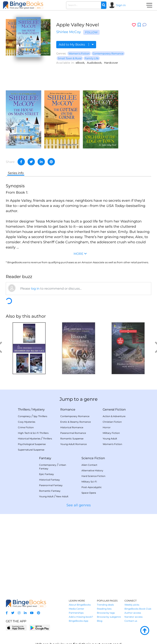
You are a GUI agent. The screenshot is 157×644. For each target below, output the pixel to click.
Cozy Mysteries (27, 422)
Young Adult (110, 439)
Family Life (92, 58)
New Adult (62, 496)
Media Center (76, 609)
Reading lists (104, 609)
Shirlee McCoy (69, 32)
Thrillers (24, 409)
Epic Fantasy (47, 474)
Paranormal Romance (73, 433)
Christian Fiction (112, 422)
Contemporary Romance (108, 53)
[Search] (104, 5)
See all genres (79, 505)
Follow (91, 32)
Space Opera (89, 493)
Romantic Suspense (72, 439)
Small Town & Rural (70, 58)
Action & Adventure (114, 416)
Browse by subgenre (109, 617)
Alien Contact (89, 465)
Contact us (131, 621)
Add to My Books (76, 45)
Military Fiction (111, 433)
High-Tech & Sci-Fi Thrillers (33, 433)
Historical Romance (72, 427)
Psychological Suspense (32, 444)
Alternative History (92, 470)
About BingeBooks (80, 605)
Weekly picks (132, 605)
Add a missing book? (81, 617)
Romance (68, 409)
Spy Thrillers (40, 416)
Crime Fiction (26, 427)
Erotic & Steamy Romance (76, 422)
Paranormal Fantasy (51, 485)
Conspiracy (24, 416)
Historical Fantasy (50, 480)
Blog (100, 621)
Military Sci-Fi (89, 482)
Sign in (121, 5)
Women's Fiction (79, 53)
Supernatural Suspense (31, 450)
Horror (107, 427)
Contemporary (48, 465)
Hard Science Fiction (93, 476)
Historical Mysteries (29, 439)
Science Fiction (93, 458)
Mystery (39, 409)
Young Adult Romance (73, 444)
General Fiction (114, 409)
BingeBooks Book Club (138, 609)
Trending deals (105, 605)
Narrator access (133, 617)
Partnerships (76, 613)
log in (35, 289)
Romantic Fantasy (50, 491)
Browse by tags (106, 613)
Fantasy (45, 458)
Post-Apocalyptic (92, 487)
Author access (133, 613)
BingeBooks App (78, 621)
